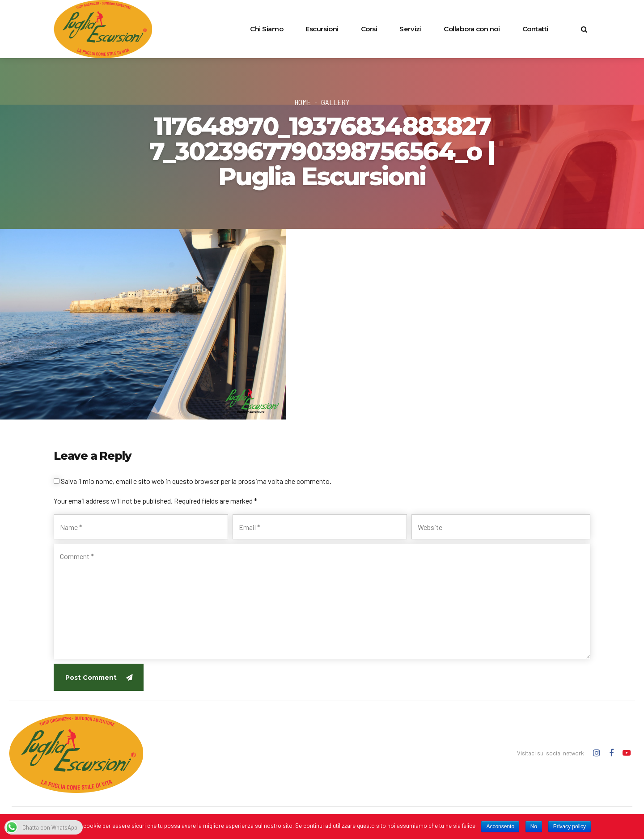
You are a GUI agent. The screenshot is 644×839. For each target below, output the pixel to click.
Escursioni (322, 29)
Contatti (535, 29)
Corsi (369, 29)
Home (303, 102)
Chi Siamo (267, 29)
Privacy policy (570, 826)
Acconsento (500, 826)
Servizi (410, 29)
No (534, 826)
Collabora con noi (472, 29)
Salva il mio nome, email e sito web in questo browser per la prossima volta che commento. (196, 481)
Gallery (335, 102)
